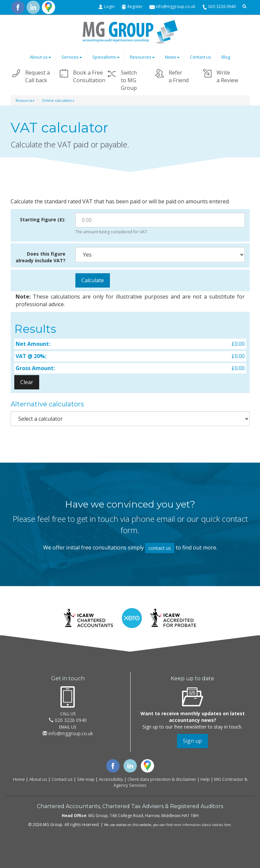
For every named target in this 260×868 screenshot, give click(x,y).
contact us (160, 548)
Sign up (192, 741)
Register (135, 6)
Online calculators (58, 100)
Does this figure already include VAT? (41, 257)
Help (205, 779)
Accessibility (111, 779)
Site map (86, 779)
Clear (27, 382)
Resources (142, 57)
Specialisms (106, 57)
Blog (226, 57)
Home (19, 779)
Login (109, 6)
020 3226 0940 (222, 6)
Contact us (201, 57)
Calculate (93, 280)
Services (72, 57)
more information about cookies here (202, 825)
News (172, 57)
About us (41, 57)
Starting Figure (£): (43, 219)
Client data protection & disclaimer (162, 779)
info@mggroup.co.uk (175, 6)
